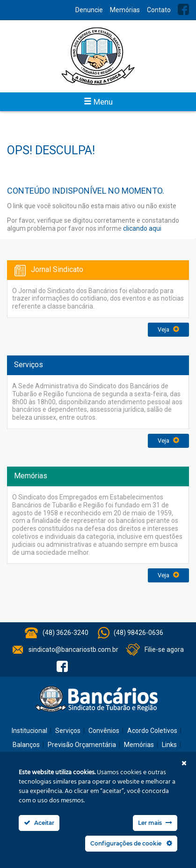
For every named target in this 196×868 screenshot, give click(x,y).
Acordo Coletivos (152, 731)
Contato (159, 10)
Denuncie (89, 10)
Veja (168, 329)
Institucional (29, 731)
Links (169, 745)
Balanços (26, 745)
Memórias (125, 10)
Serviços (68, 731)
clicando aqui (142, 228)
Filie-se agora (164, 649)
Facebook (183, 9)
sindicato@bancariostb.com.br (73, 649)
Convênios (104, 731)
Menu (98, 102)
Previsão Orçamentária (82, 745)
